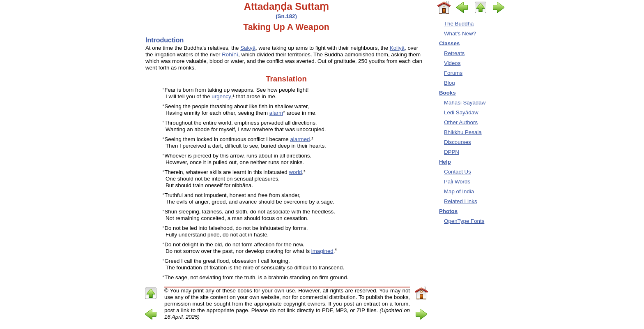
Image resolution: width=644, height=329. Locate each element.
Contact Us (458, 172)
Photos (448, 211)
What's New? (460, 34)
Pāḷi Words (457, 182)
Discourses (458, 142)
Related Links (461, 201)
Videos (452, 63)
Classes (449, 43)
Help (445, 162)
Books (447, 93)
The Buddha (459, 24)
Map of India (459, 191)
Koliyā (397, 48)
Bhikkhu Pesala (463, 132)
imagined (322, 251)
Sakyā (248, 48)
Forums (453, 73)
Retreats (454, 53)
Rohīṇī (230, 54)
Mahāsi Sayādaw (465, 103)
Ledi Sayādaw (461, 112)
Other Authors (461, 122)
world (295, 172)
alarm (276, 113)
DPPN (452, 152)
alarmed (300, 139)
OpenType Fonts (464, 221)
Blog (450, 83)
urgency (221, 96)
